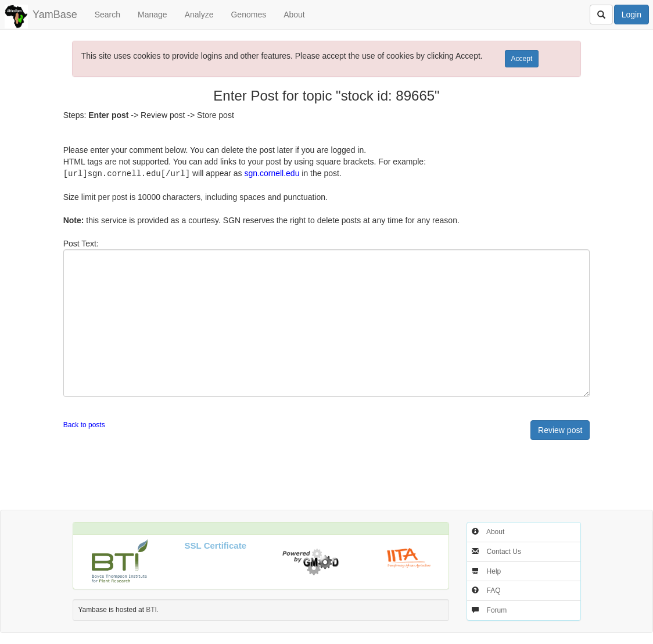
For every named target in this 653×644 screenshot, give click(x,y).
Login (632, 15)
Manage (153, 15)
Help (494, 571)
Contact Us (504, 551)
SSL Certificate (216, 545)
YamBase (55, 15)
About (294, 15)
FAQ (494, 590)
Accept (522, 59)
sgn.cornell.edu (272, 173)
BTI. (152, 609)
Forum (497, 610)
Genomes (248, 15)
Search (107, 15)
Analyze (199, 15)
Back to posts (84, 424)
